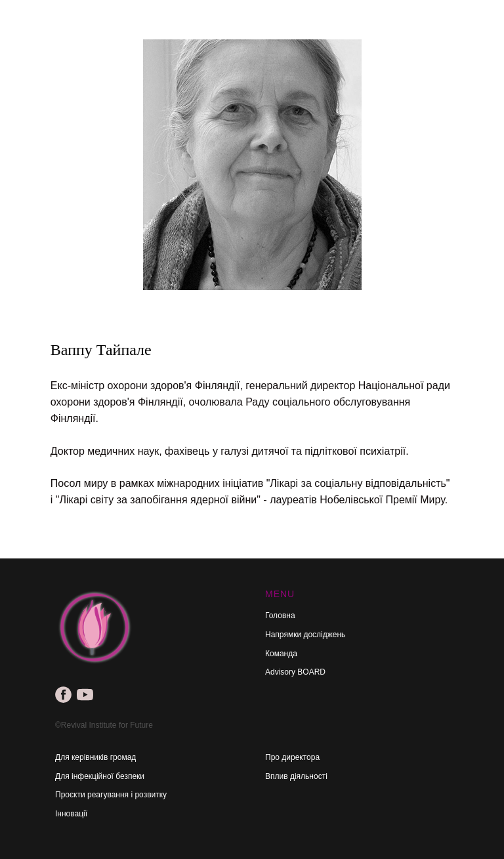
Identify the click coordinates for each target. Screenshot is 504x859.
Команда (281, 654)
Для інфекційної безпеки (100, 776)
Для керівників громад (95, 757)
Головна (280, 616)
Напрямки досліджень (305, 635)
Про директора (292, 757)
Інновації (71, 814)
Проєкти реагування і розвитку (111, 795)
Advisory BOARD (295, 672)
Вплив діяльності (296, 776)
